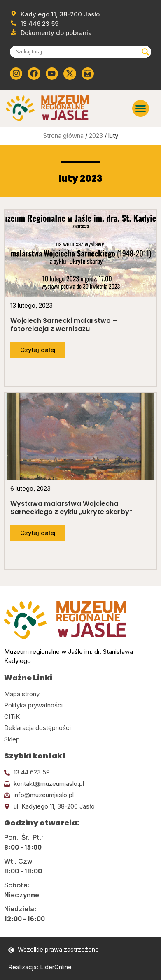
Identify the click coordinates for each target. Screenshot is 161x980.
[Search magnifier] (145, 52)
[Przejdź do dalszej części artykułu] (38, 350)
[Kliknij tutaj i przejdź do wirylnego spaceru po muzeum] (88, 74)
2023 (96, 136)
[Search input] (77, 52)
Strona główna (63, 136)
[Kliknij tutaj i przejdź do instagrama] (16, 74)
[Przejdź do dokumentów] (51, 33)
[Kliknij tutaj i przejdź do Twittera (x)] (70, 74)
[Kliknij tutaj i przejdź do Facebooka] (34, 74)
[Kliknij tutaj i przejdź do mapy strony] (80, 694)
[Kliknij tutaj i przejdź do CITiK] (80, 717)
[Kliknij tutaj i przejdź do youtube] (52, 74)
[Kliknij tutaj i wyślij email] (80, 784)
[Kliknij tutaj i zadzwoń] (80, 773)
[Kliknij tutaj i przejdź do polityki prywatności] (80, 705)
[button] (141, 108)
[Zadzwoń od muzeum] (34, 24)
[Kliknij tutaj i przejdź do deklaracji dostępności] (80, 728)
